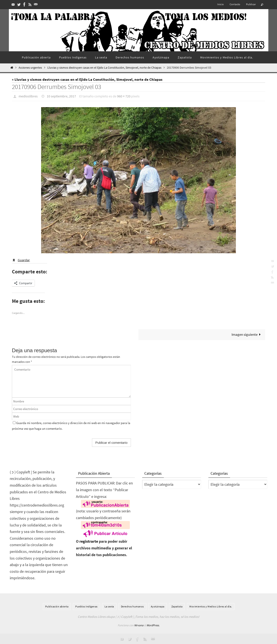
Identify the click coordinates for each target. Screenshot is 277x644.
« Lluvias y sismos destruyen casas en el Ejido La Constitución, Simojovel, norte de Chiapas (87, 79)
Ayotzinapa (158, 606)
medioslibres (28, 96)
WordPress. (153, 625)
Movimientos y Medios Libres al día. (211, 606)
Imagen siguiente (247, 334)
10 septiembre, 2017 (61, 96)
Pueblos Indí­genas (86, 606)
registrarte (89, 541)
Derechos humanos (132, 606)
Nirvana (139, 625)
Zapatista (177, 606)
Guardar (24, 260)
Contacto (235, 4)
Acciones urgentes (30, 68)
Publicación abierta (57, 606)
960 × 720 (124, 96)
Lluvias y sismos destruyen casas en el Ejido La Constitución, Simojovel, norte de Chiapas (104, 68)
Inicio (221, 4)
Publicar (251, 4)
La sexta (109, 606)
